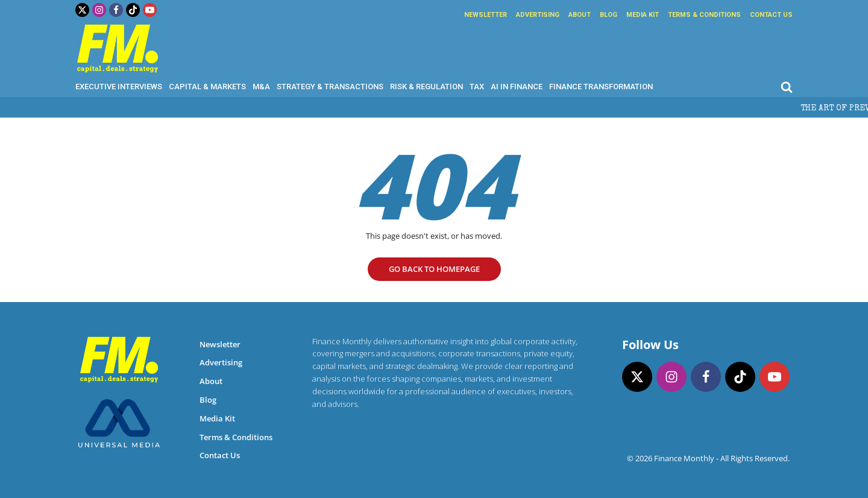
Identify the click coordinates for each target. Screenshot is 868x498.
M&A (261, 87)
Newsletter (486, 15)
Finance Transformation (601, 87)
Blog (609, 15)
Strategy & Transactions (330, 87)
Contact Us (771, 15)
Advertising (538, 15)
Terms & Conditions (704, 15)
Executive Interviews (119, 87)
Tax (477, 87)
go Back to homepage (434, 269)
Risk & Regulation (426, 87)
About (580, 15)
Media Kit (643, 15)
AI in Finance (517, 87)
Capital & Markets (207, 87)
